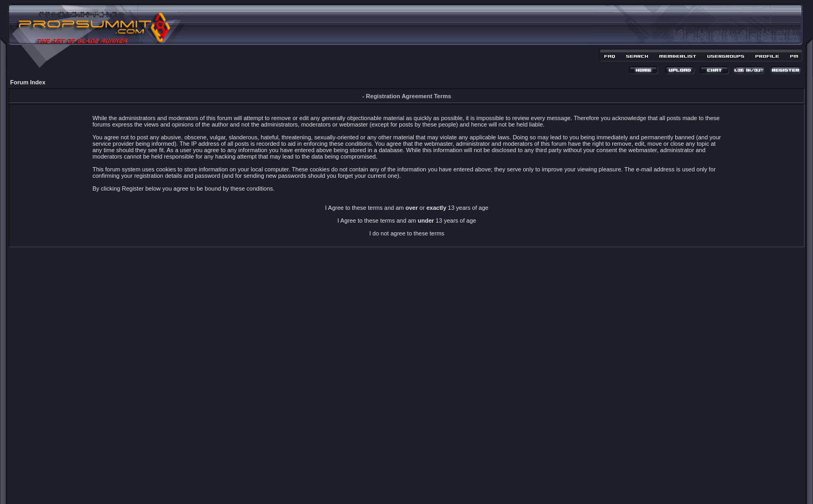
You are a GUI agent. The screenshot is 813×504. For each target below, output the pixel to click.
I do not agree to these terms (407, 233)
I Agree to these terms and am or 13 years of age (407, 208)
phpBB (388, 481)
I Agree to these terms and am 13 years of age (407, 220)
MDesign (444, 487)
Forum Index (28, 82)
